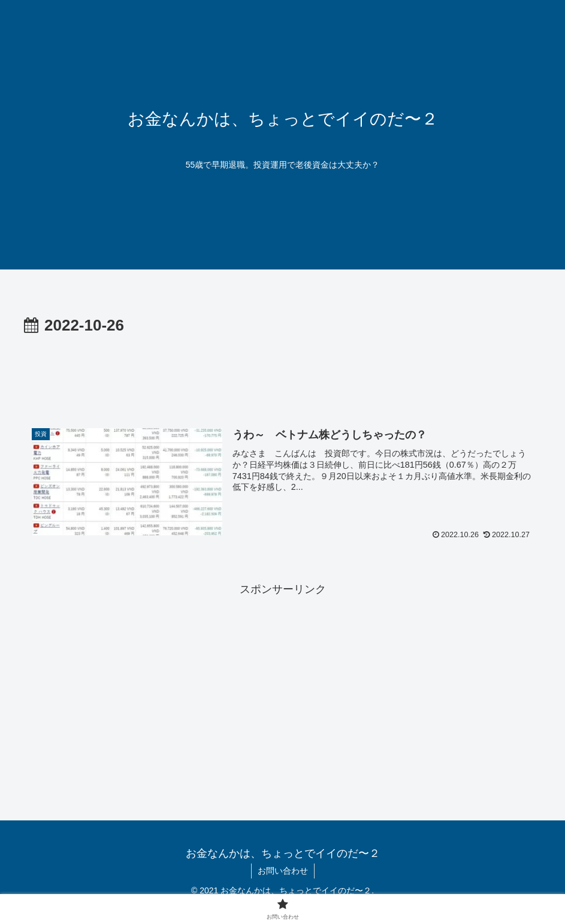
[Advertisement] (282, 372)
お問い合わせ (283, 871)
